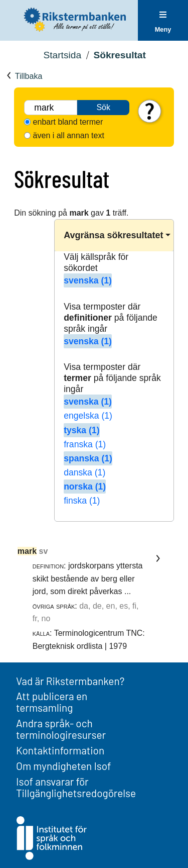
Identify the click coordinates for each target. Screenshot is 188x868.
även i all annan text (69, 135)
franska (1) (85, 444)
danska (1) (84, 472)
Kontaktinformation (60, 750)
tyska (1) (81, 430)
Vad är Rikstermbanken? (70, 681)
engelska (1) (88, 416)
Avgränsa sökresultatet (113, 235)
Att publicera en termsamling (52, 702)
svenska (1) (88, 280)
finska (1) (82, 501)
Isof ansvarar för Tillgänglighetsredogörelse (76, 787)
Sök (103, 107)
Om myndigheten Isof (63, 766)
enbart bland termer (68, 122)
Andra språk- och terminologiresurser (61, 729)
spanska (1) (88, 458)
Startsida (62, 55)
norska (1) (85, 487)
